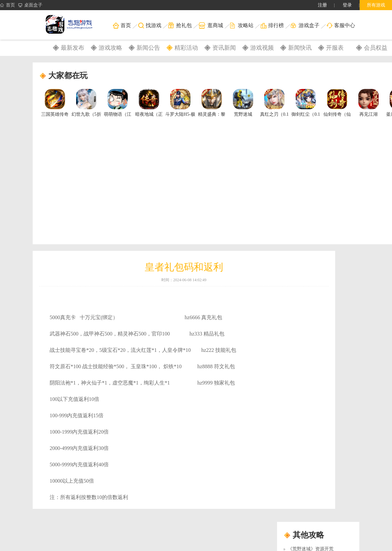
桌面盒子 (30, 5)
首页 (8, 5)
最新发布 (73, 48)
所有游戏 (376, 5)
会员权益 (376, 48)
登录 (347, 5)
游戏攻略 (110, 48)
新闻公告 (148, 48)
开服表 (335, 48)
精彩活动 (186, 48)
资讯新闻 (224, 48)
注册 (322, 5)
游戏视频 (262, 48)
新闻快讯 (300, 48)
